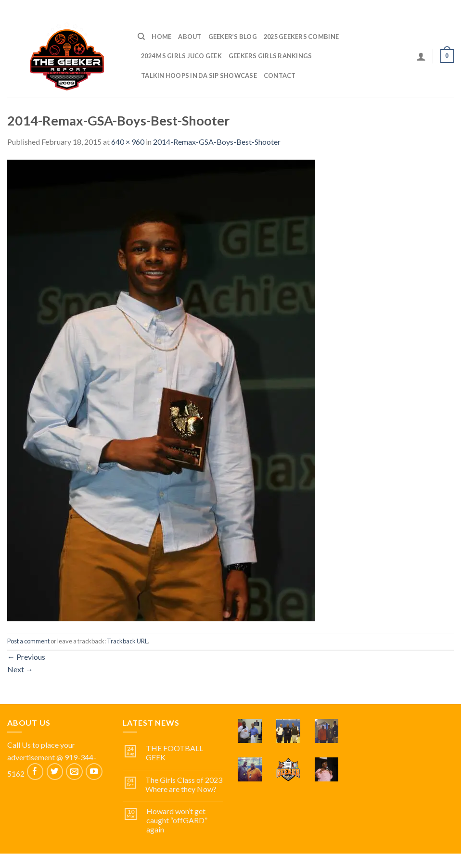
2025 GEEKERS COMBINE (301, 37)
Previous (26, 657)
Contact (280, 75)
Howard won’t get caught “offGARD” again (177, 820)
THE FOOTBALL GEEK (174, 753)
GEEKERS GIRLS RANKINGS (270, 56)
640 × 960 (128, 142)
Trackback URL (127, 641)
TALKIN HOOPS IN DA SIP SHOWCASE (199, 75)
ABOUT (190, 37)
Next (20, 669)
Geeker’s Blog (233, 37)
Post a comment (28, 641)
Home (161, 37)
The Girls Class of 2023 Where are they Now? (184, 784)
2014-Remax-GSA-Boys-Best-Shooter (217, 142)
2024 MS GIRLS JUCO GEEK (181, 56)
